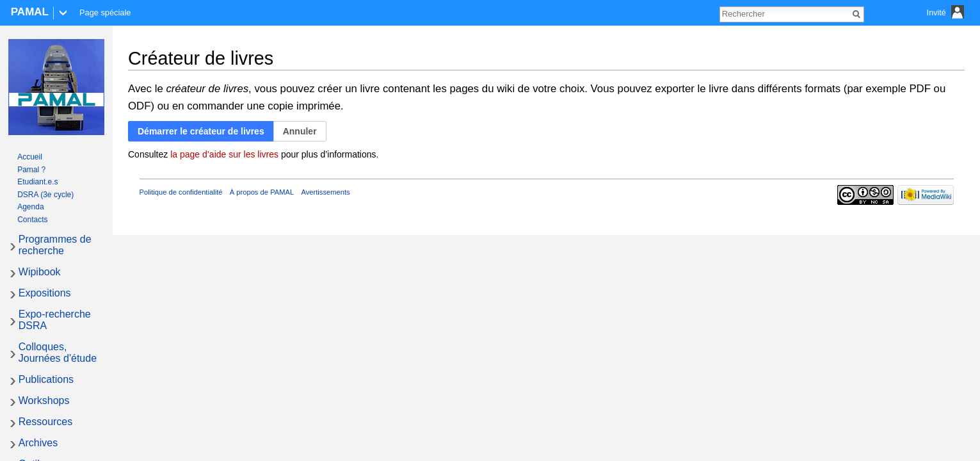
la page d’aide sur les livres (224, 154)
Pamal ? (31, 170)
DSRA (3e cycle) (45, 195)
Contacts (32, 220)
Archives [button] (38, 443)
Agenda (30, 207)
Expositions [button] (45, 293)
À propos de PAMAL (262, 192)
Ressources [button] (45, 422)
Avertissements (325, 192)
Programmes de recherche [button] (55, 245)
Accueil (30, 157)
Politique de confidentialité (181, 192)
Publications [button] (46, 379)
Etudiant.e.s (37, 182)
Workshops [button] (44, 400)
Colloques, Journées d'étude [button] (58, 352)
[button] (201, 132)
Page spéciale (105, 12)
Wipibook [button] (40, 272)
